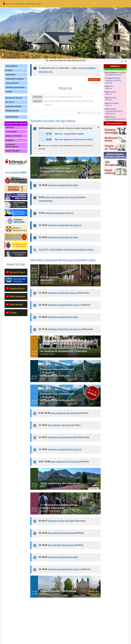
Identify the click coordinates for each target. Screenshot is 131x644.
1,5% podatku (11, 132)
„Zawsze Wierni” (12, 83)
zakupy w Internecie (14, 136)
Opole (111, 86)
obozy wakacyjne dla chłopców (64, 413)
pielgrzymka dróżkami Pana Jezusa (61, 197)
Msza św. (109, 88)
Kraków (112, 117)
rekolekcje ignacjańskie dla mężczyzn (65, 225)
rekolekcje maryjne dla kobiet (61, 521)
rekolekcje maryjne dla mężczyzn (63, 293)
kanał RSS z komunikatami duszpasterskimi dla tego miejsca (66, 249)
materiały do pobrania (15, 79)
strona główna (12, 66)
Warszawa (116, 78)
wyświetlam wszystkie (115, 69)
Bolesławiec (114, 103)
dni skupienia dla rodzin (114, 75)
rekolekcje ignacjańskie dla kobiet (63, 185)
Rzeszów (112, 92)
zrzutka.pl (10, 140)
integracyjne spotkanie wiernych (59, 213)
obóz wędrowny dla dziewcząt (61, 533)
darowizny (10, 127)
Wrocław (113, 98)
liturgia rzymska (12, 111)
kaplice (10, 70)
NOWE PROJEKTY (13, 151)
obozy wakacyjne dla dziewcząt (65, 462)
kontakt (9, 92)
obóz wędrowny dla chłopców (61, 425)
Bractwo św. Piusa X (14, 98)
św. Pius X (10, 102)
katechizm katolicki (14, 106)
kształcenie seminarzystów (12, 146)
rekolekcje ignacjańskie (15, 87)
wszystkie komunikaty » (115, 123)
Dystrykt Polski (12, 117)
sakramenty (11, 75)
